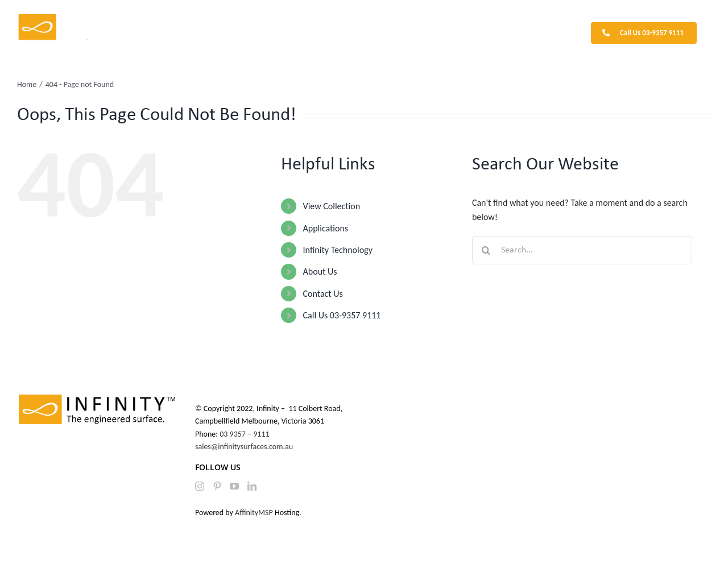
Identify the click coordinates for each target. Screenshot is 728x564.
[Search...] (582, 250)
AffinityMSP (254, 513)
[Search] (486, 250)
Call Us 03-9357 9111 (342, 315)
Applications (326, 228)
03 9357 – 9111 (245, 434)
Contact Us (323, 294)
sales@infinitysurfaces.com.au (244, 447)
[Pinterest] (217, 486)
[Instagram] (200, 486)
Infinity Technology (338, 250)
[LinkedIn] (252, 486)
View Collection (332, 206)
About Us (320, 271)
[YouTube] (234, 486)
